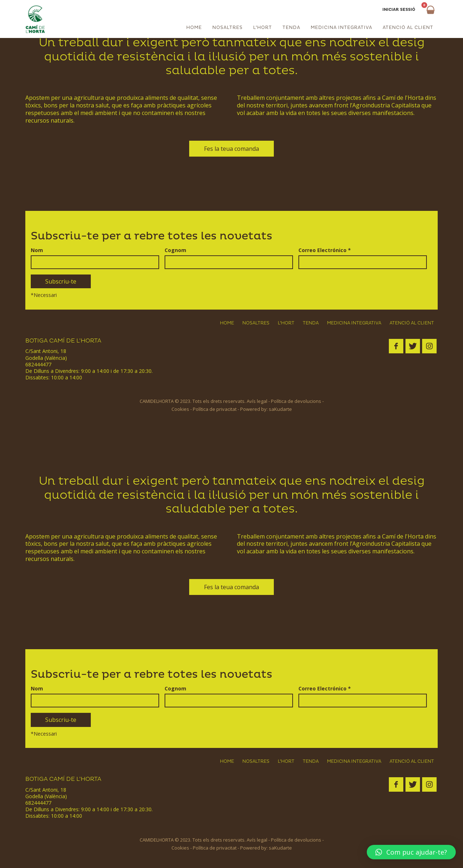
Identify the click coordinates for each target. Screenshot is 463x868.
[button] (411, 852)
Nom (37, 250)
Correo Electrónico (325, 250)
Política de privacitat (215, 409)
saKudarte (280, 409)
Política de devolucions (296, 401)
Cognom (175, 250)
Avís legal (257, 401)
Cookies (180, 409)
